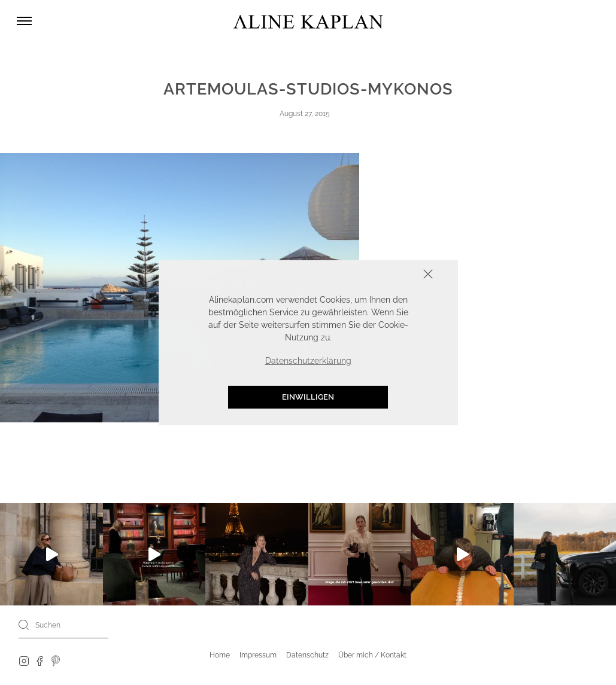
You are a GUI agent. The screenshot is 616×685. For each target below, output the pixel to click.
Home (220, 655)
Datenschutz (307, 655)
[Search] (24, 625)
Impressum (258, 655)
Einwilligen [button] (308, 397)
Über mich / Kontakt (372, 655)
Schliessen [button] (391, 275)
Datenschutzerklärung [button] (308, 361)
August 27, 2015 (305, 114)
